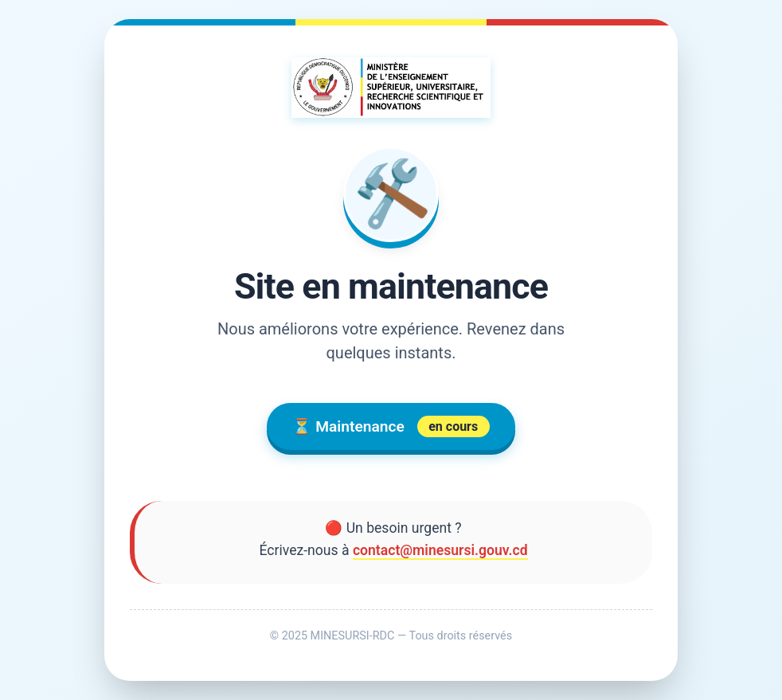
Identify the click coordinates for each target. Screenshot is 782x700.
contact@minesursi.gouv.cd (440, 550)
